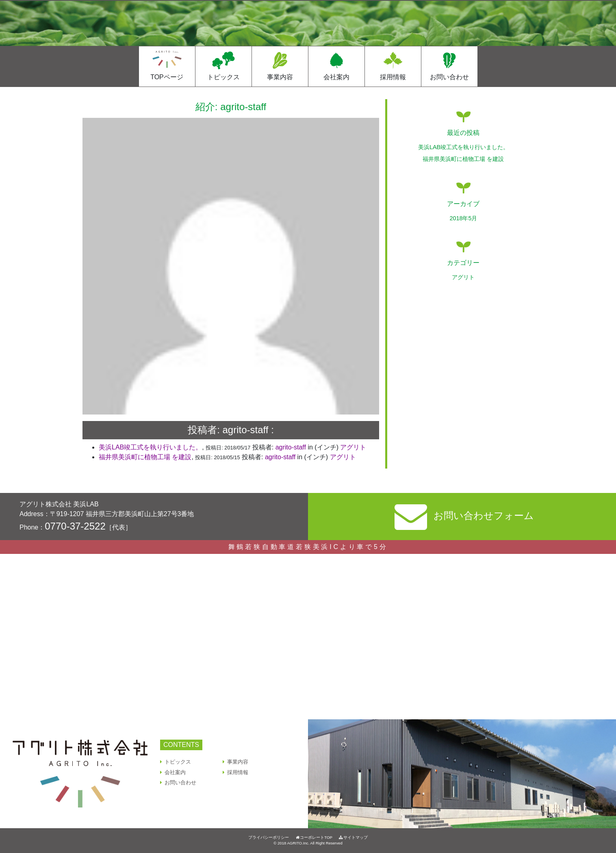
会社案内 (336, 77)
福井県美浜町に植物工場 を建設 (145, 457)
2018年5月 (463, 218)
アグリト (353, 447)
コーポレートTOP (314, 837)
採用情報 (393, 77)
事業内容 (280, 77)
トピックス (223, 77)
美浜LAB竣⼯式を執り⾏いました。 (150, 447)
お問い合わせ (449, 77)
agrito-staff (291, 447)
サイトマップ (353, 837)
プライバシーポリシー (269, 837)
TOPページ (167, 77)
